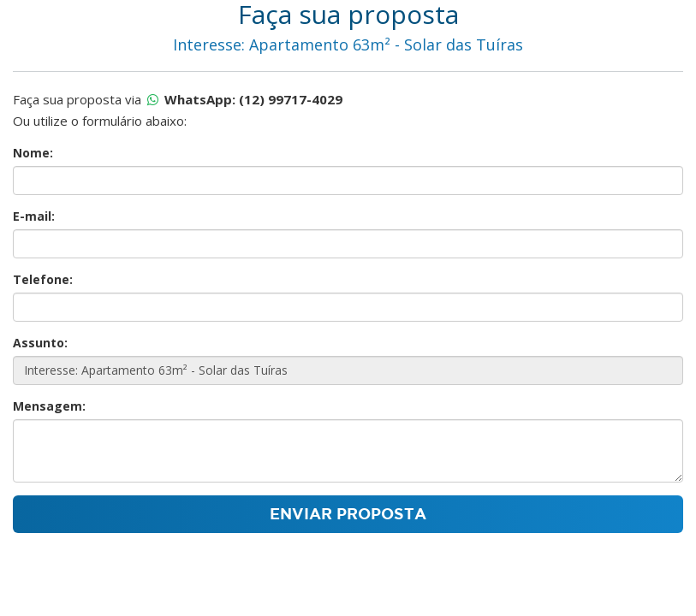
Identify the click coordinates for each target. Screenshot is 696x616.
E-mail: (34, 216)
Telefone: (43, 279)
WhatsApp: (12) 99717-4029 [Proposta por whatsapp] (253, 99)
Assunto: (40, 343)
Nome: (33, 153)
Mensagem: (49, 406)
